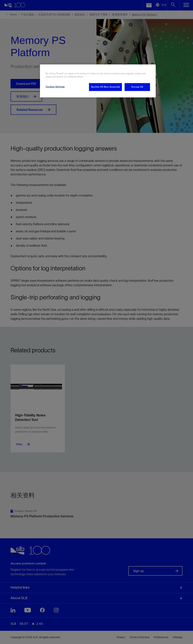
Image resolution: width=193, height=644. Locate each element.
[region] (98, 81)
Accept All (137, 87)
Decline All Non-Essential (105, 87)
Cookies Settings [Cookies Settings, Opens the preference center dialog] (55, 87)
